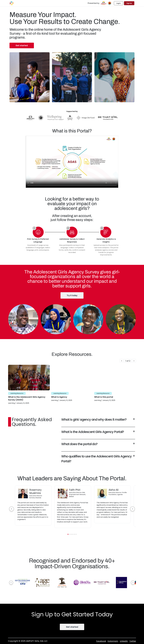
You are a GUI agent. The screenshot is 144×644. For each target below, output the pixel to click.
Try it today (72, 295)
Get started (22, 45)
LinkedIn (124, 641)
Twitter (133, 641)
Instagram (113, 641)
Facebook (101, 641)
